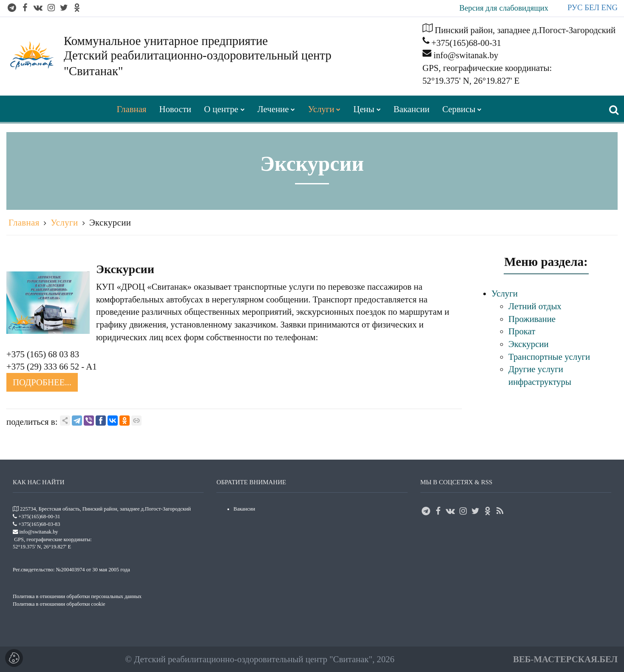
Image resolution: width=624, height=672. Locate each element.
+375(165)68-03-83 (39, 524)
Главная (24, 222)
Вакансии (244, 509)
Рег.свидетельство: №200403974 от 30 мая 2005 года (71, 570)
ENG (610, 7)
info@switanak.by (466, 55)
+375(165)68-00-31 (466, 43)
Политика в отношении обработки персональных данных (77, 596)
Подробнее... (42, 382)
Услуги (64, 222)
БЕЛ (592, 7)
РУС (575, 7)
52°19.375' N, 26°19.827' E (471, 80)
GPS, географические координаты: (487, 68)
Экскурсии (110, 222)
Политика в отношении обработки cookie (59, 604)
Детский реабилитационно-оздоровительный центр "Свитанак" (253, 659)
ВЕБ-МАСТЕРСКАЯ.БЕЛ (565, 659)
